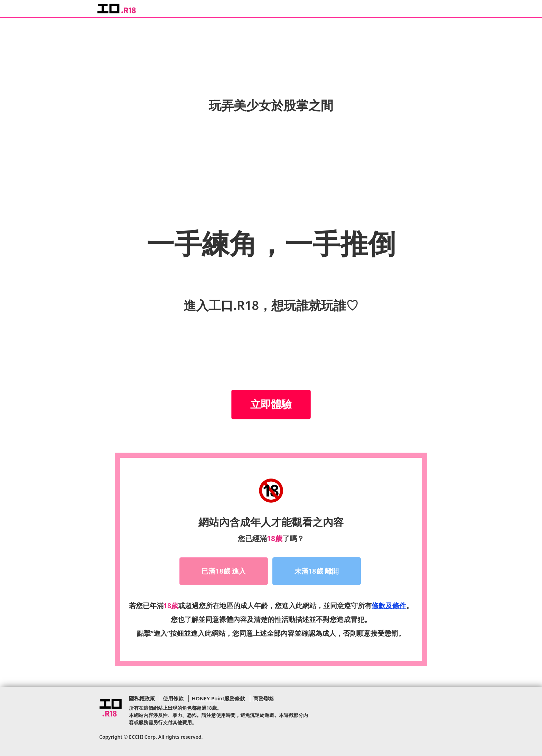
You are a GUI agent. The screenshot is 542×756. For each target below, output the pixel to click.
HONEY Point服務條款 (219, 698)
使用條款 (173, 698)
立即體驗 (271, 404)
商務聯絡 (264, 698)
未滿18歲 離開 (317, 571)
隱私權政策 (142, 698)
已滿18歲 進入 (224, 571)
